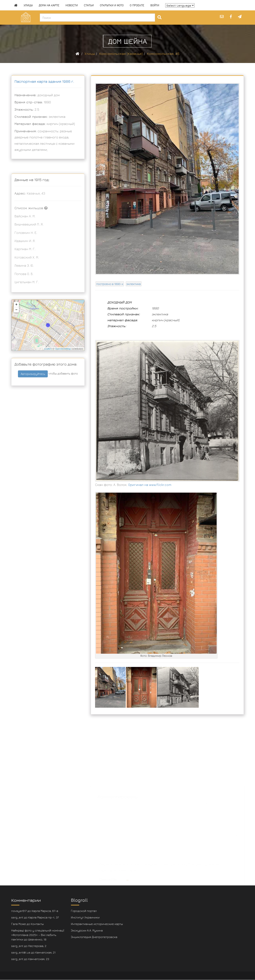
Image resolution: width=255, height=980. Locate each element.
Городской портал (84, 911)
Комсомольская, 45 (163, 54)
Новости (72, 5)
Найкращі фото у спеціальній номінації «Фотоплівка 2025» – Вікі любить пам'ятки (38, 935)
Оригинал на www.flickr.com (150, 485)
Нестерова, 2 (37, 946)
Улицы (28, 5)
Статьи (89, 5)
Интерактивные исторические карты (97, 924)
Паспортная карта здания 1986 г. (44, 81)
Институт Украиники (85, 917)
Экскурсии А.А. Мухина (87, 930)
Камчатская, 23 (39, 959)
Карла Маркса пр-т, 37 (44, 917)
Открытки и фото (112, 5)
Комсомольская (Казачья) (121, 54)
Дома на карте (49, 5)
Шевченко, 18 (37, 939)
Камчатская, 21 (45, 952)
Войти (155, 5)
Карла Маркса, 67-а (45, 911)
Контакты (37, 924)
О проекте (137, 5)
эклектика (134, 284)
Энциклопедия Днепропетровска (94, 937)
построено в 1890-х (110, 284)
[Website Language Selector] (180, 5)
